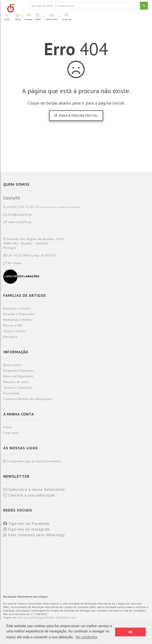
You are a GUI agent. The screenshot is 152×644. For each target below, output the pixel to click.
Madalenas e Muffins (18, 320)
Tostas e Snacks (15, 331)
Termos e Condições (18, 388)
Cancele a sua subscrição (29, 495)
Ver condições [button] (86, 637)
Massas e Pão (13, 325)
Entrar (8, 427)
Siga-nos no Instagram (27, 529)
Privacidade (11, 393)
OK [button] (130, 632)
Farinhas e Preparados (19, 314)
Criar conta (11, 433)
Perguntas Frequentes (19, 371)
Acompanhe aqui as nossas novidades (32, 461)
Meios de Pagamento (18, 376)
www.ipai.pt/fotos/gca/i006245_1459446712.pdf (46, 618)
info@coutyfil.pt (18, 215)
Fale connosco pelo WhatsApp (34, 535)
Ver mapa (12, 263)
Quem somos (13, 365)
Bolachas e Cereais (17, 308)
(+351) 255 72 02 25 (42, 207)
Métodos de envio (16, 382)
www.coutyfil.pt (17, 222)
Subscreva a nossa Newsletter (34, 489)
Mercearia (10, 337)
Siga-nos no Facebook (26, 524)
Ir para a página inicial (76, 115)
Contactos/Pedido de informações (28, 399)
